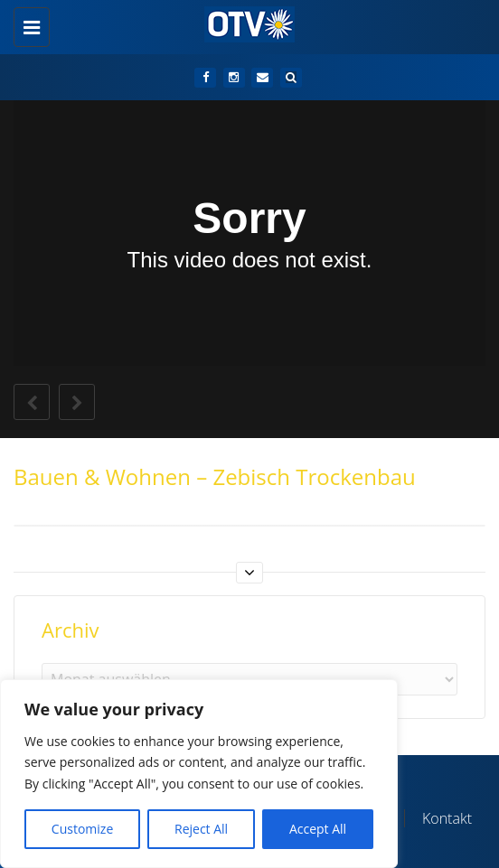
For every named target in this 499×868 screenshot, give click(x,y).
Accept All (318, 829)
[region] (199, 774)
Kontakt (447, 818)
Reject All (201, 829)
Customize (82, 829)
